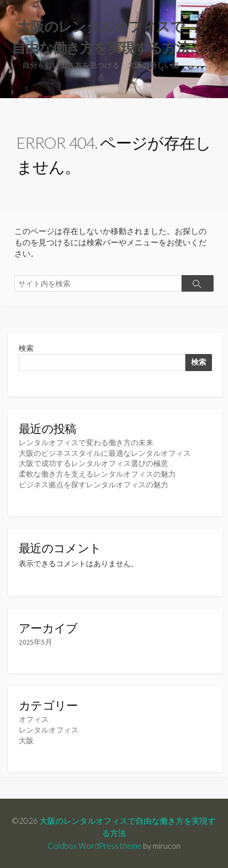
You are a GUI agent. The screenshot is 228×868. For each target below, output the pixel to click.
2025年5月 (36, 642)
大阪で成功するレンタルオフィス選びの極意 (93, 463)
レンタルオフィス (49, 730)
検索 (26, 348)
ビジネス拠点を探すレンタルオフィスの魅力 (93, 485)
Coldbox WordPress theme (95, 846)
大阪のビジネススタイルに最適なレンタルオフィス (105, 453)
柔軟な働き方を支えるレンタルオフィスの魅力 (97, 474)
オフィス (34, 719)
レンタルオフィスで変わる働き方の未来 (86, 443)
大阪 (26, 741)
